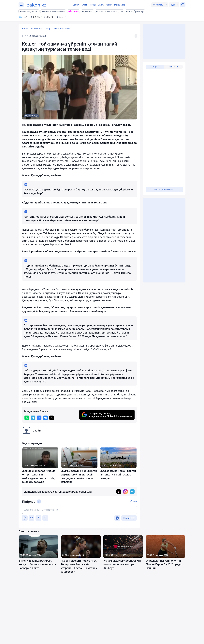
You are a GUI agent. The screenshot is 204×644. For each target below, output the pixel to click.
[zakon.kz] (37, 5)
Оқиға (101, 5)
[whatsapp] (27, 418)
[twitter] (52, 418)
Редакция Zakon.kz (62, 28)
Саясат (76, 5)
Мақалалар (120, 5)
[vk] (45, 418)
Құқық (109, 5)
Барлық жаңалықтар (41, 28)
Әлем (84, 5)
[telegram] (33, 418)
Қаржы (92, 5)
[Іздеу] (183, 5)
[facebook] (39, 418)
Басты (25, 28)
